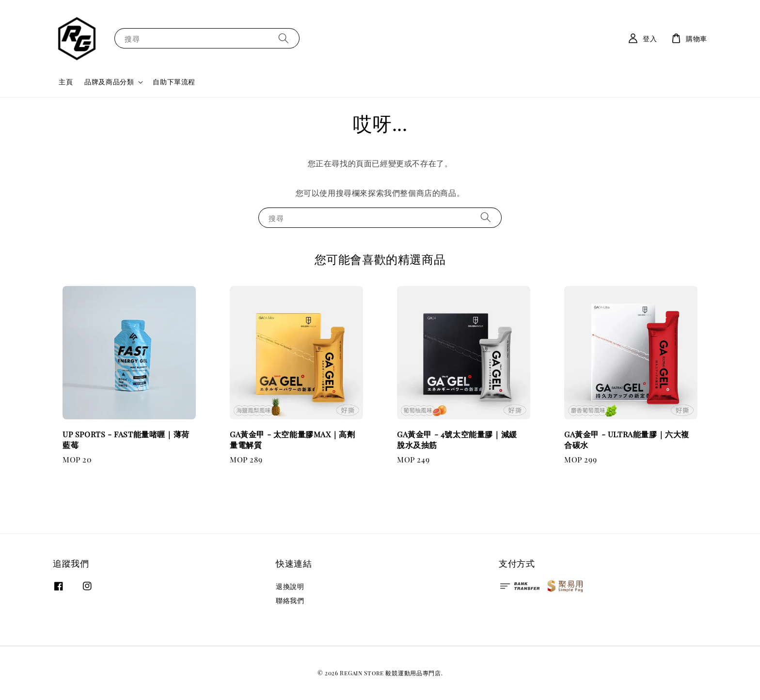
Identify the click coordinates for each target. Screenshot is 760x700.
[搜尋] (284, 38)
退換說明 (290, 587)
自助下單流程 (174, 82)
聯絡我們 (290, 600)
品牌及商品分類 (109, 82)
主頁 (66, 82)
